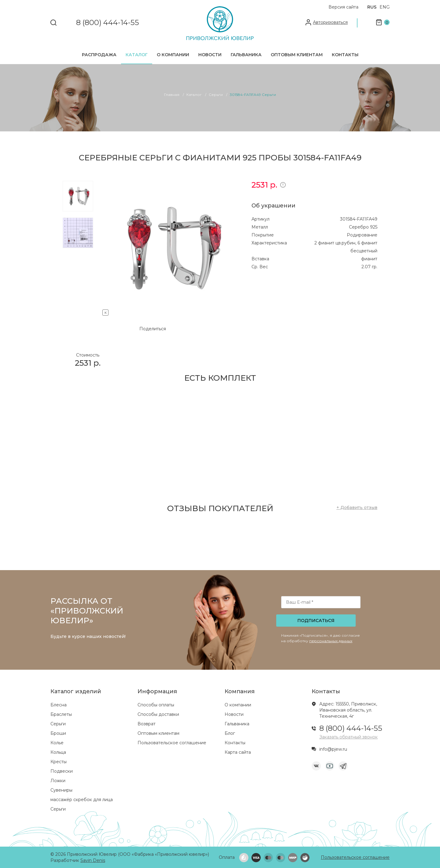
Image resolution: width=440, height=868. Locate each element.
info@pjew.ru (333, 749)
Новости (210, 55)
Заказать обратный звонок (348, 737)
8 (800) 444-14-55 (108, 23)
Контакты (345, 55)
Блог (230, 733)
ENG (385, 7)
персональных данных (331, 641)
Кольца (58, 752)
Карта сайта (238, 752)
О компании (173, 55)
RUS (372, 7)
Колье (57, 743)
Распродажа (99, 55)
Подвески (62, 771)
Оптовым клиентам (297, 55)
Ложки (58, 781)
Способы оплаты (156, 705)
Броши (58, 733)
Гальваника (246, 55)
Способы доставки (158, 714)
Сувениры (61, 790)
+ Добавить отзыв (357, 507)
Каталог (137, 55)
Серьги (58, 724)
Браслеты (61, 714)
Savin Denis (93, 860)
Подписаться (316, 621)
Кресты (59, 762)
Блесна (59, 705)
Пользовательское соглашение (172, 743)
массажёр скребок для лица (82, 800)
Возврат (147, 724)
